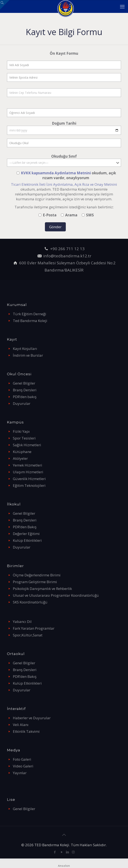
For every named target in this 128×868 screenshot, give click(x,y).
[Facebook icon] (55, 852)
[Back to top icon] (64, 835)
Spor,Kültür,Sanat (28, 635)
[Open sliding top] (5, 5)
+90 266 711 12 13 (67, 249)
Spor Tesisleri (24, 438)
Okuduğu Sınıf (64, 160)
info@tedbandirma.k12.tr (67, 256)
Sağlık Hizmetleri (27, 445)
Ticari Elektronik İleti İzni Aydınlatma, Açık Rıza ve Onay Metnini (64, 184)
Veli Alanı (21, 725)
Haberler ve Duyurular (32, 718)
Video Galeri (23, 766)
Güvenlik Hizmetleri (29, 479)
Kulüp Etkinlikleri (27, 540)
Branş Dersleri (25, 390)
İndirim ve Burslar (28, 355)
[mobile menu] (122, 6)
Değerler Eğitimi (26, 534)
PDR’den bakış (25, 397)
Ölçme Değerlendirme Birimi (37, 575)
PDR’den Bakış (25, 527)
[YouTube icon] (62, 852)
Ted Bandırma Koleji (30, 321)
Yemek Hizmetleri (28, 465)
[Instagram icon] (73, 852)
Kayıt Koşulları (25, 349)
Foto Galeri (22, 759)
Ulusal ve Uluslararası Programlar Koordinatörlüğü (56, 595)
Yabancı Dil (22, 622)
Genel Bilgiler (24, 383)
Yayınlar (20, 773)
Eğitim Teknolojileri (29, 485)
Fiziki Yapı (21, 431)
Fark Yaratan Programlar (34, 628)
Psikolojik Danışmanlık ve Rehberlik (42, 589)
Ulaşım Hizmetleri (28, 472)
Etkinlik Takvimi (26, 731)
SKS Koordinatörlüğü (30, 602)
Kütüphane (22, 452)
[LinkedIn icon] (68, 852)
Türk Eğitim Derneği (30, 314)
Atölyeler (20, 458)
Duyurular (22, 403)
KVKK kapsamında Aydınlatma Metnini (56, 173)
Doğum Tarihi (64, 128)
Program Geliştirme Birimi (35, 582)
